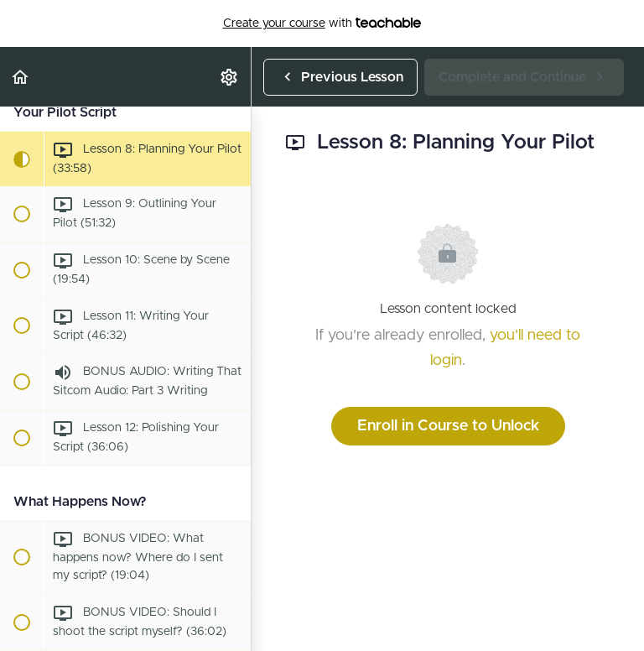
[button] (21, 77)
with (322, 23)
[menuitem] (230, 77)
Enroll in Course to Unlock (448, 426)
